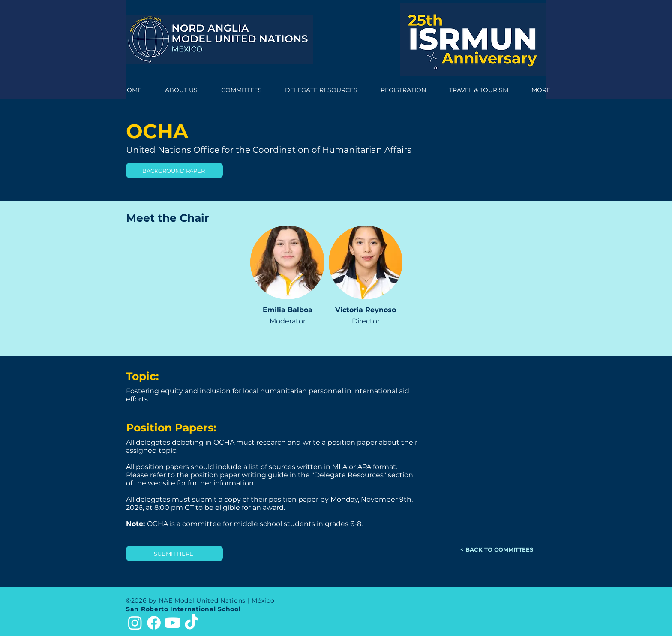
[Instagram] (135, 623)
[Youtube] (173, 623)
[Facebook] (154, 623)
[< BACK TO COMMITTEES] (498, 549)
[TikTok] (192, 623)
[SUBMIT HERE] (174, 553)
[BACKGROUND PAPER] (174, 170)
